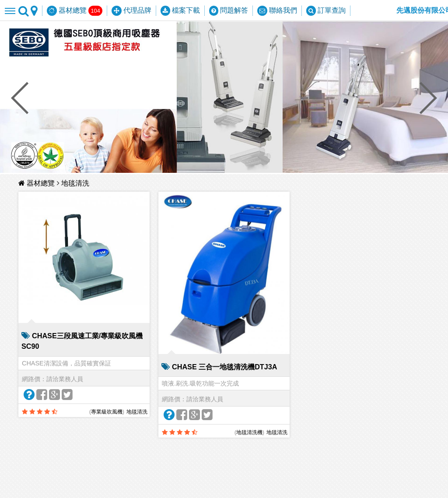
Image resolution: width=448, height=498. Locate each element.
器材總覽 (38, 183)
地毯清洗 (75, 183)
